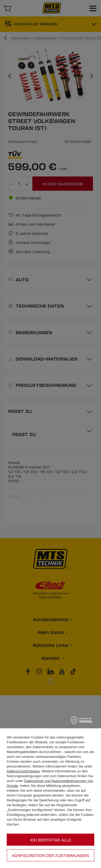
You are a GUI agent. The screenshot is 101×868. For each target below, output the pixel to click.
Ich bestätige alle (51, 840)
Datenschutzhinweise (23, 771)
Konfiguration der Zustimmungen (50, 855)
